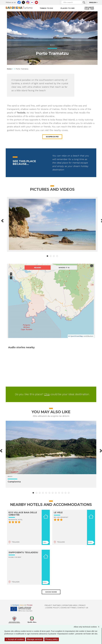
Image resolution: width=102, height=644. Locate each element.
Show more (51, 592)
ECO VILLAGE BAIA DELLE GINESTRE (23, 514)
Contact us (83, 608)
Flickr (32, 2)
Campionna (14, 482)
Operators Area (70, 605)
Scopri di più (52, 137)
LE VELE (58, 512)
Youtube (36, 2)
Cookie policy (52, 608)
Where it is (64, 268)
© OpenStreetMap (76, 336)
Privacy (82, 605)
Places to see (68, 8)
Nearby (38, 268)
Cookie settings (68, 608)
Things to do (46, 8)
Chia (47, 394)
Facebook (19, 2)
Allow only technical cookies (88, 627)
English (93, 2)
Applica (84, 2)
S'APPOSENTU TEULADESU (23, 552)
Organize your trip (89, 8)
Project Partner (53, 605)
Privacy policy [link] (52, 639)
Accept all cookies (15, 639)
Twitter (23, 2)
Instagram (28, 2)
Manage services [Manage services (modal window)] (35, 639)
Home (9, 69)
